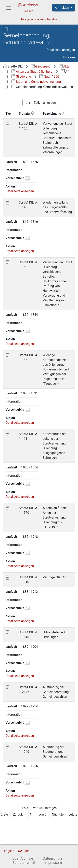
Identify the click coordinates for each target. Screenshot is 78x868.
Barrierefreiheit (24, 863)
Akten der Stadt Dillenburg (32, 72)
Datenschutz (52, 858)
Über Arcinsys (23, 858)
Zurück (18, 814)
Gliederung (41, 66)
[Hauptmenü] (9, 8)
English (9, 851)
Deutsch (24, 851)
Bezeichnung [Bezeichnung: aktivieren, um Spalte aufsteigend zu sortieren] (54, 113)
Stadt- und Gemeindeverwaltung (36, 82)
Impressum (53, 863)
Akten (65, 66)
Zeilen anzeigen (39, 103)
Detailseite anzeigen (61, 50)
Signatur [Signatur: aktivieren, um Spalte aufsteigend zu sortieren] (26, 113)
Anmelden (62, 8)
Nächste (58, 814)
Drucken (69, 57)
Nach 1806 (49, 77)
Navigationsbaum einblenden (39, 19)
